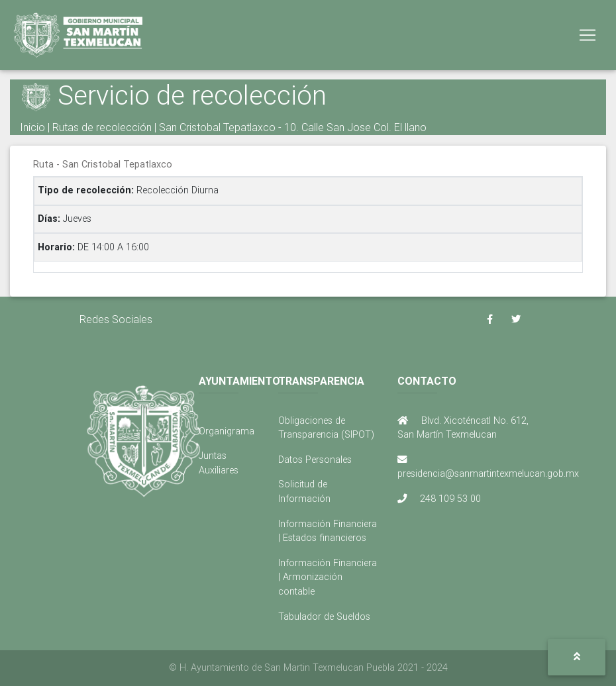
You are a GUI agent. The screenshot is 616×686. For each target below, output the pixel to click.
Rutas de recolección (102, 127)
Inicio (32, 127)
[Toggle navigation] (588, 38)
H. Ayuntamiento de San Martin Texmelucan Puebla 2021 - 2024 (314, 667)
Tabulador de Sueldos (324, 616)
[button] (577, 657)
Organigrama (227, 431)
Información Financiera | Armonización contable (328, 577)
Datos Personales (315, 460)
